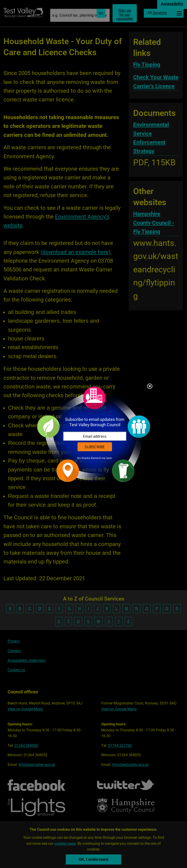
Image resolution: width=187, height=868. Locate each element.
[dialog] (94, 434)
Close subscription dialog (150, 387)
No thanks (84, 458)
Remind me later (102, 458)
